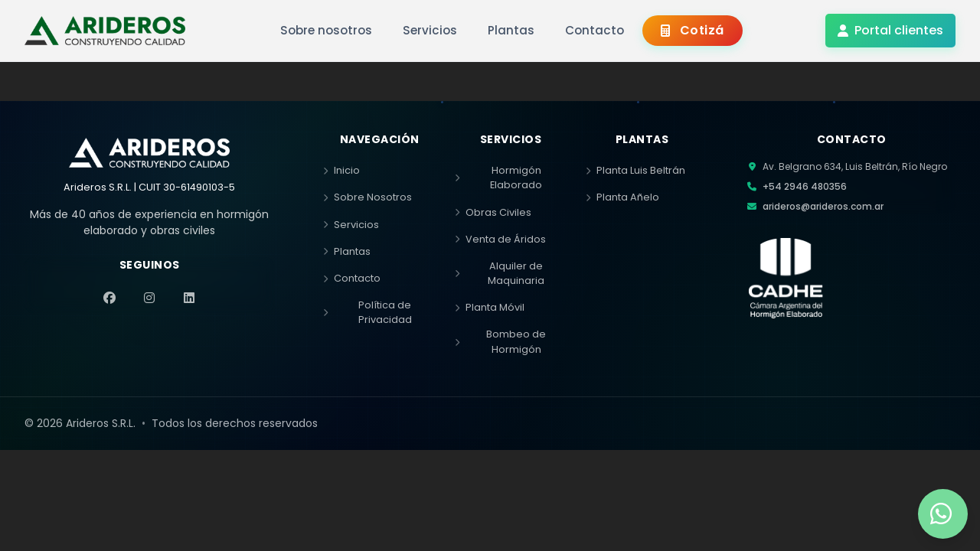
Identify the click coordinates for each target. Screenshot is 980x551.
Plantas (347, 251)
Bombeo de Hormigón (501, 341)
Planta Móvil (490, 307)
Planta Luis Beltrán (635, 170)
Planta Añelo (622, 197)
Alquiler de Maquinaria (500, 273)
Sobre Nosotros (367, 197)
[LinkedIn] (189, 298)
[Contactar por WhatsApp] (943, 514)
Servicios (351, 225)
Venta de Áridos (500, 239)
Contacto (352, 278)
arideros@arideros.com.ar (823, 206)
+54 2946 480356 (805, 186)
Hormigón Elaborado (499, 178)
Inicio (341, 170)
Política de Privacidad (367, 312)
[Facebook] (109, 298)
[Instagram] (149, 298)
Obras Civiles (493, 212)
